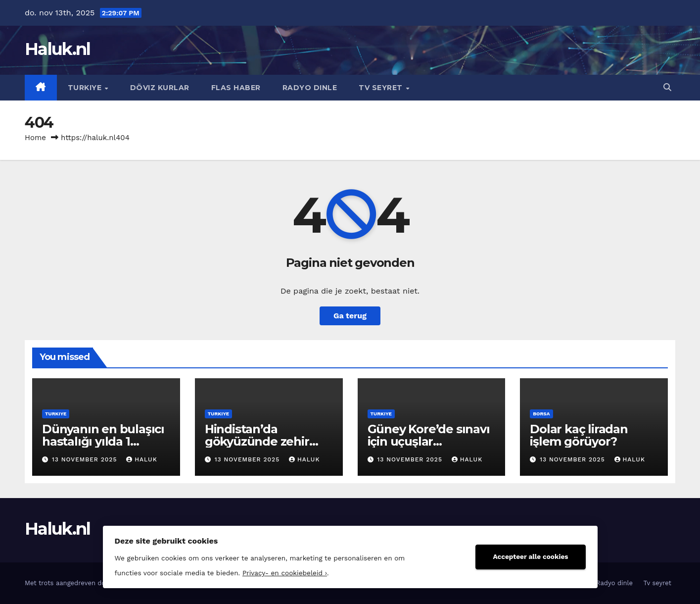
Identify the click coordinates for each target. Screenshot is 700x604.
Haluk (141, 459)
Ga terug (350, 316)
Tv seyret (382, 88)
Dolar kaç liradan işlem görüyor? (579, 435)
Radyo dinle (310, 88)
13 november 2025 (86, 459)
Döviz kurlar (160, 88)
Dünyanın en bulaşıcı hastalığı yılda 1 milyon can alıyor (103, 441)
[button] (667, 87)
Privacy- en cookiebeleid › (285, 573)
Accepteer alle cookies (530, 556)
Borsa (541, 414)
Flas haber (236, 88)
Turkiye (86, 88)
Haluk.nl (57, 49)
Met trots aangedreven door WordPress (87, 583)
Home (35, 138)
